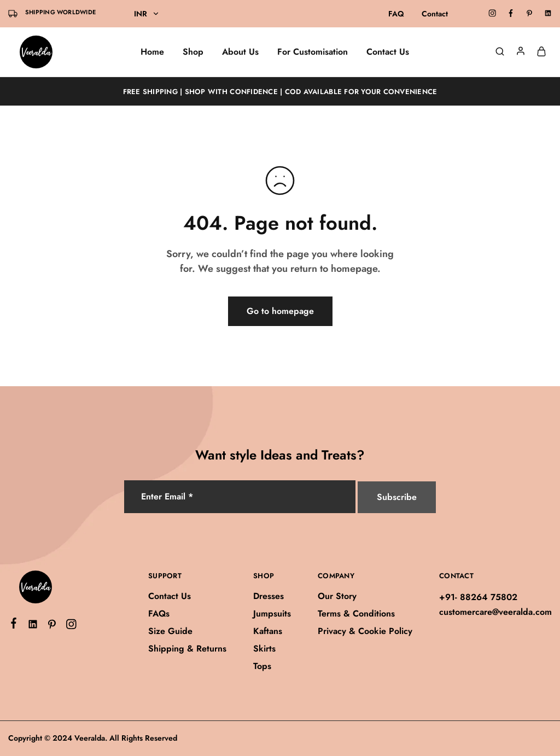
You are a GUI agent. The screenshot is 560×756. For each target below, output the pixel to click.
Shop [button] (193, 52)
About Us (240, 52)
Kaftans (268, 631)
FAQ (396, 14)
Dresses (269, 596)
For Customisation (313, 52)
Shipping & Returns (187, 649)
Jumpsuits (272, 613)
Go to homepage (280, 311)
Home (152, 52)
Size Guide (170, 631)
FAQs (159, 613)
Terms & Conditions (356, 613)
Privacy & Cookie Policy (365, 631)
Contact (435, 14)
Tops (262, 666)
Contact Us (388, 52)
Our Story (337, 596)
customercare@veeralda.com (495, 612)
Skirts (264, 649)
